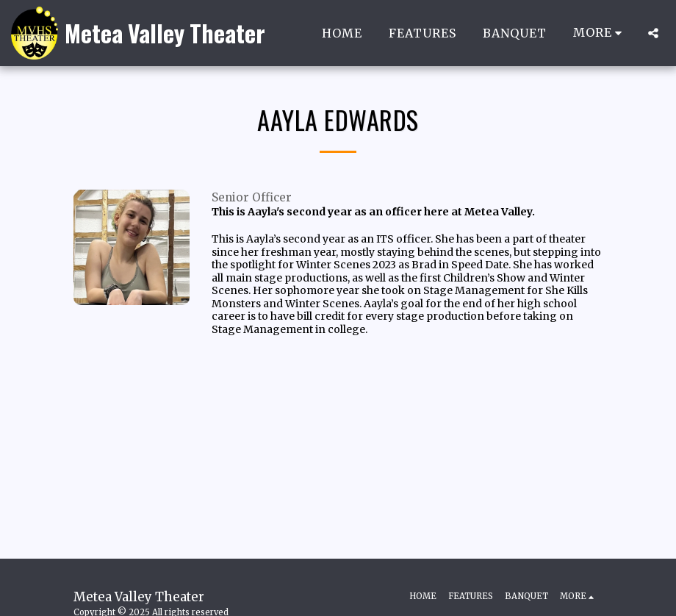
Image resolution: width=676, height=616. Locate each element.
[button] (653, 33)
